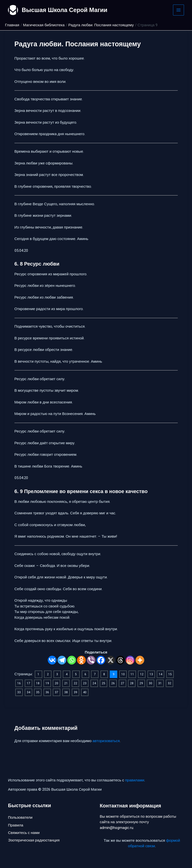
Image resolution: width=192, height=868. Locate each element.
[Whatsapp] (72, 660)
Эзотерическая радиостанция (34, 840)
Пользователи (20, 818)
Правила (16, 825)
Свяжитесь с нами (24, 833)
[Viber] (91, 660)
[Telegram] (62, 660)
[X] (111, 660)
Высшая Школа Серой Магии (65, 10)
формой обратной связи (154, 843)
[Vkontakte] (52, 660)
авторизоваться (106, 741)
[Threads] (120, 660)
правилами (135, 780)
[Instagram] (130, 660)
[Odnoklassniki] (81, 660)
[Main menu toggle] (179, 10)
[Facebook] (101, 660)
